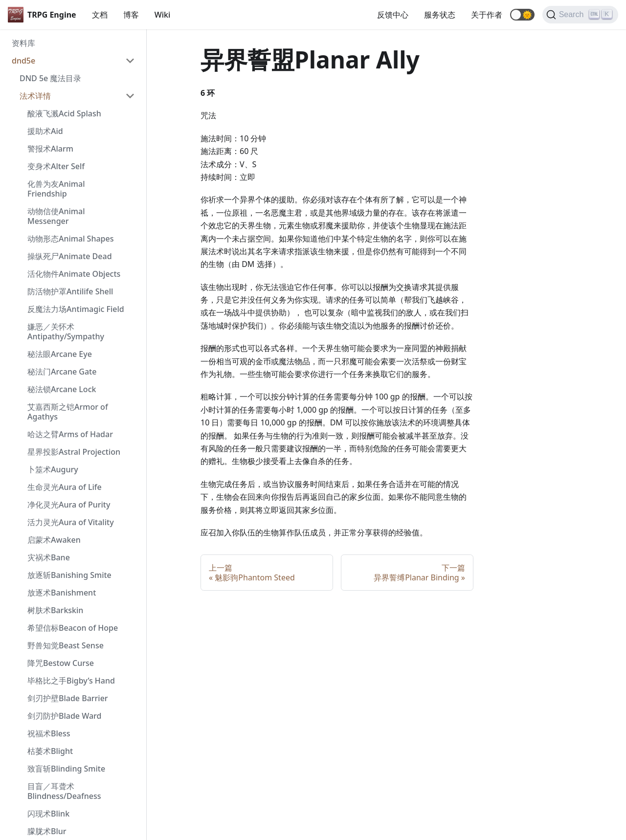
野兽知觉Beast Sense (66, 645)
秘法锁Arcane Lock (62, 389)
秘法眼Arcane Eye (60, 354)
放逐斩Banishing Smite (69, 575)
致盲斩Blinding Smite (66, 769)
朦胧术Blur (47, 831)
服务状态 (440, 15)
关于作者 (487, 15)
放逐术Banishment (62, 593)
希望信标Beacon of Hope (73, 628)
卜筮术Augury (53, 469)
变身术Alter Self (56, 166)
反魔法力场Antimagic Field (76, 309)
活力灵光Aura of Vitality (71, 522)
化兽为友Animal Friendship (56, 189)
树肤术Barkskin (55, 610)
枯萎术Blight (50, 751)
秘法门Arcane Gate (62, 372)
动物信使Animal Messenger (56, 216)
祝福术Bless (49, 733)
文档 (100, 15)
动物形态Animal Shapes (70, 239)
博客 (131, 15)
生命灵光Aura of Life (65, 487)
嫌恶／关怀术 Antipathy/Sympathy (66, 332)
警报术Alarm (50, 149)
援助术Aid (45, 131)
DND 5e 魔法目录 (50, 78)
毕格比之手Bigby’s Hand (71, 681)
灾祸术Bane (49, 557)
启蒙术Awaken (54, 540)
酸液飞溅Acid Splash (64, 113)
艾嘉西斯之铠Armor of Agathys (68, 412)
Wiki (163, 15)
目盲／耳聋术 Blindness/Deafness (64, 791)
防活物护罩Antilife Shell (70, 291)
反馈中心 (393, 15)
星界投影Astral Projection (74, 452)
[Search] (580, 15)
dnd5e (23, 61)
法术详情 (35, 96)
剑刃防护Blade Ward (64, 716)
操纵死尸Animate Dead (70, 256)
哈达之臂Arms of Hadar (70, 434)
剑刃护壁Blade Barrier (68, 698)
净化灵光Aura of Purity (69, 505)
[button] (522, 15)
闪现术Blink (48, 814)
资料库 (23, 43)
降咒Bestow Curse (61, 663)
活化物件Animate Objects (74, 274)
